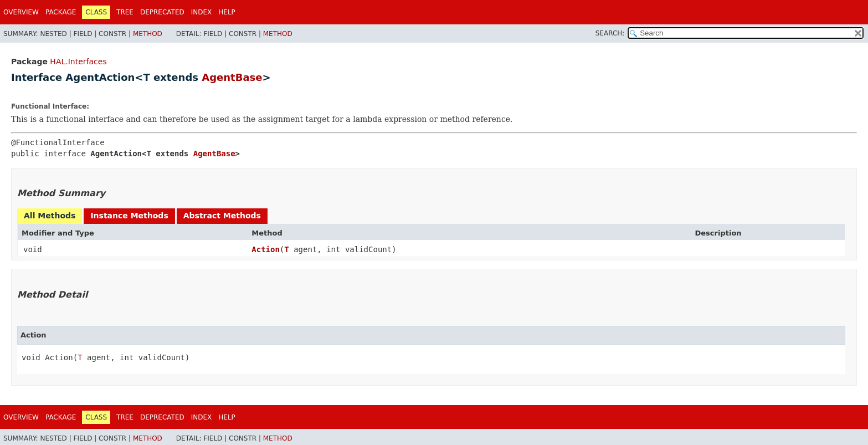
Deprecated (162, 12)
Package (61, 12)
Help (227, 12)
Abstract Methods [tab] (222, 216)
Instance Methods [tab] (129, 216)
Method (148, 34)
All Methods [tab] (50, 216)
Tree (125, 12)
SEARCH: (610, 33)
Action (266, 249)
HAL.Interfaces (78, 62)
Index (202, 12)
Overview (21, 12)
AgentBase (232, 77)
